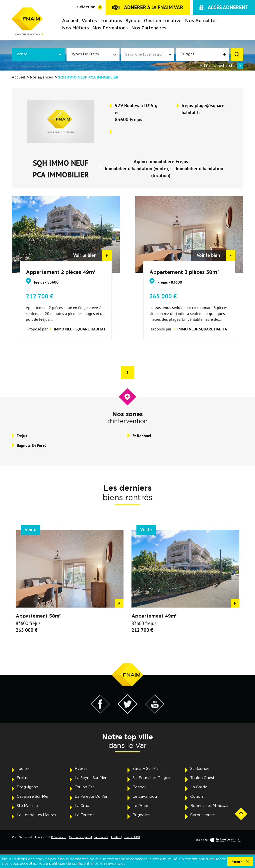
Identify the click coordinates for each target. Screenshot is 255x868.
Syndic (133, 21)
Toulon (23, 769)
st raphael (142, 436)
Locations (111, 21)
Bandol (139, 787)
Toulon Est (84, 787)
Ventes (89, 21)
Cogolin (197, 797)
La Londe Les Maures (36, 815)
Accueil (70, 21)
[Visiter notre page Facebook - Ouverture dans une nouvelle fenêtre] (100, 712)
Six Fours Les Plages (151, 778)
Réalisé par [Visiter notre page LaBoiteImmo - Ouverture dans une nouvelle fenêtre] (219, 840)
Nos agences (41, 78)
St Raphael (200, 769)
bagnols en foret (31, 445)
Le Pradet (142, 806)
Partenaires (101, 837)
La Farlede (85, 815)
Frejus (22, 778)
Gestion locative (162, 21)
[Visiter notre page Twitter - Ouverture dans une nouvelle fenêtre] (128, 712)
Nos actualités (201, 21)
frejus (22, 436)
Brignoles (141, 815)
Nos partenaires (149, 28)
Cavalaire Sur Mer (33, 797)
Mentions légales (80, 837)
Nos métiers (75, 28)
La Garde (199, 787)
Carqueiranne (203, 815)
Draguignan (27, 787)
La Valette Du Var (91, 797)
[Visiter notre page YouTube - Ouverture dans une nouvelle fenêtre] (155, 712)
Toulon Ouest (202, 778)
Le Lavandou (145, 797)
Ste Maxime (27, 806)
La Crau (82, 806)
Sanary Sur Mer (146, 769)
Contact (116, 837)
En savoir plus (113, 864)
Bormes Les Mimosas (209, 806)
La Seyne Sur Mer (91, 778)
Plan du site (59, 837)
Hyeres (81, 769)
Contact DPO (132, 837)
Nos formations (110, 28)
